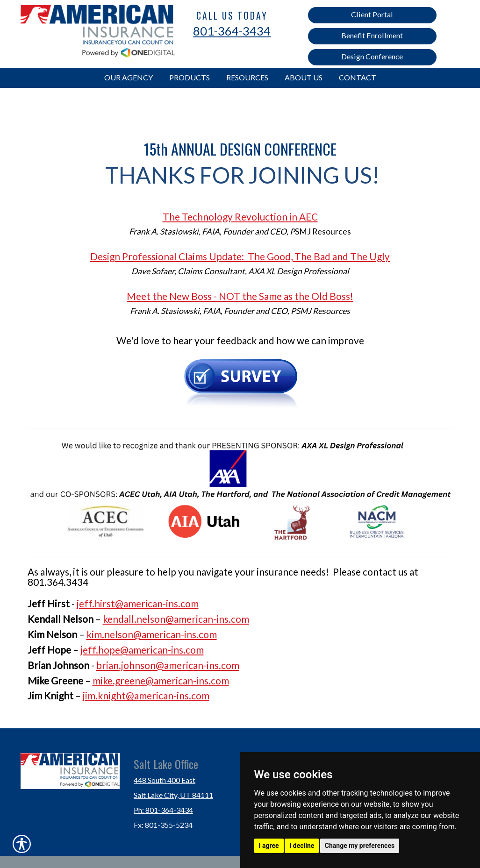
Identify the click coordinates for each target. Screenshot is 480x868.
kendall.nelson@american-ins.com (176, 619)
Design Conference (372, 56)
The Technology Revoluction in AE (237, 217)
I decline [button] (302, 846)
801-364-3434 (232, 31)
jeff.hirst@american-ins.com (138, 603)
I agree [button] (269, 846)
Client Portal (372, 14)
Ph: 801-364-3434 (163, 810)
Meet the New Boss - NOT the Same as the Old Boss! (240, 296)
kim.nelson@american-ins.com (152, 634)
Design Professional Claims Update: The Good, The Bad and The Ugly (240, 256)
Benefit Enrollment (372, 35)
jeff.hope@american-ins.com (142, 650)
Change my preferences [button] (360, 846)
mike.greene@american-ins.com (161, 680)
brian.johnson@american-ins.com (168, 665)
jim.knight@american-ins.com (146, 695)
